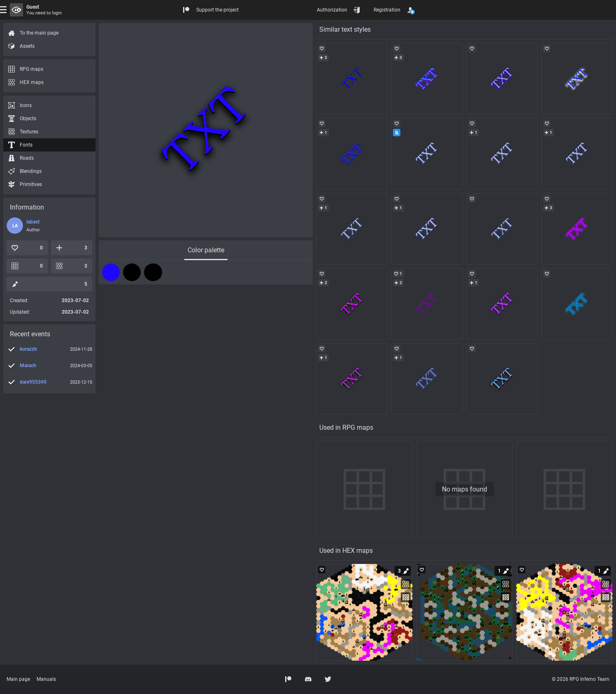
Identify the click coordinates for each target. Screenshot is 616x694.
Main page (18, 679)
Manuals (46, 679)
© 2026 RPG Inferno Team (581, 679)
